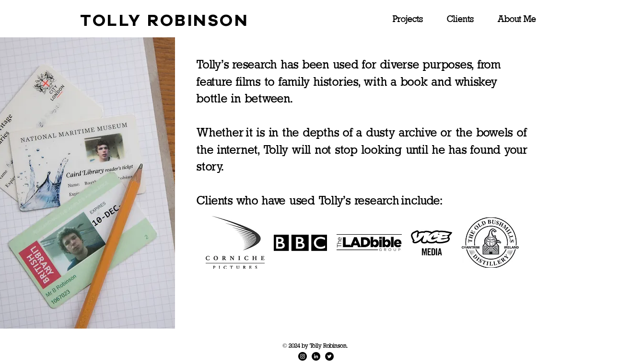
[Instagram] (303, 356)
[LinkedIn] (316, 356)
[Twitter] (329, 356)
